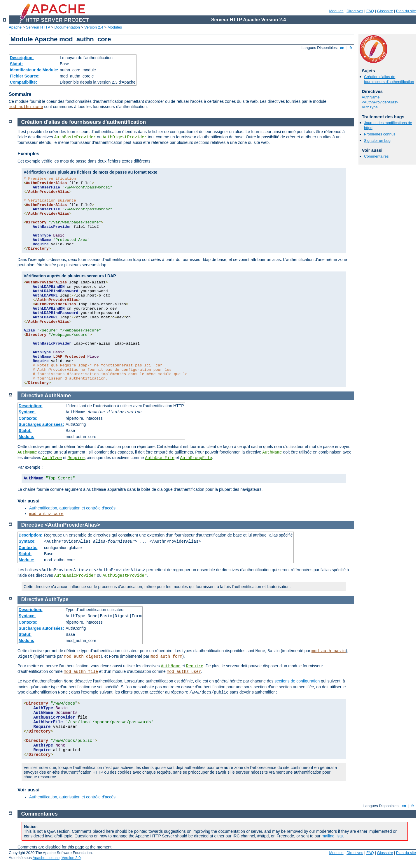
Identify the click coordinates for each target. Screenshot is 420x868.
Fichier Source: (25, 76)
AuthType (370, 107)
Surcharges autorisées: (41, 424)
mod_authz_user (184, 672)
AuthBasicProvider (75, 137)
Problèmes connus (380, 134)
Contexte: (28, 418)
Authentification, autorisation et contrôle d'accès (72, 508)
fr (351, 48)
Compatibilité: (23, 82)
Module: (27, 437)
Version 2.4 (94, 27)
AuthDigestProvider (125, 137)
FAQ (370, 11)
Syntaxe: (27, 412)
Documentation (67, 27)
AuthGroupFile (196, 458)
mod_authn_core (26, 107)
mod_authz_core (46, 514)
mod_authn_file (81, 672)
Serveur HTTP (38, 27)
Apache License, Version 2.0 (57, 858)
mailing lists (332, 836)
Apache (15, 27)
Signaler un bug (377, 141)
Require (76, 458)
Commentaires (376, 156)
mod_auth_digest (82, 657)
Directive (32, 396)
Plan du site (406, 11)
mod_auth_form (166, 657)
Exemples (28, 154)
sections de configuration (297, 681)
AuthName (371, 97)
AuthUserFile (160, 458)
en (342, 48)
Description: (22, 58)
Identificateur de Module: (34, 70)
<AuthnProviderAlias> (380, 102)
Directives (355, 11)
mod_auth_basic (329, 651)
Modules (336, 11)
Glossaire (385, 11)
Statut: (16, 64)
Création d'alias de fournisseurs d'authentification (389, 79)
